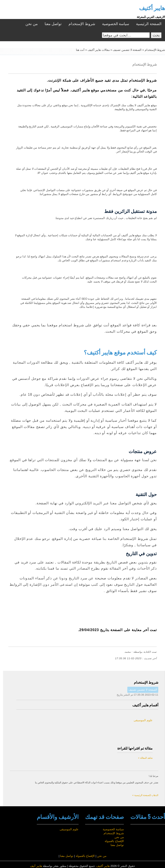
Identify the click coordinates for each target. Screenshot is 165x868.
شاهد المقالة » (145, 758)
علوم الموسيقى (143, 720)
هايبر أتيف (36, 866)
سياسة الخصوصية (116, 24)
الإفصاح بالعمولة (114, 841)
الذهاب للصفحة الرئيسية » (145, 795)
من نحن (32, 24)
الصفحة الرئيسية (149, 24)
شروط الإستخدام (82, 24)
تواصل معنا (53, 24)
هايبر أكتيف (103, 866)
